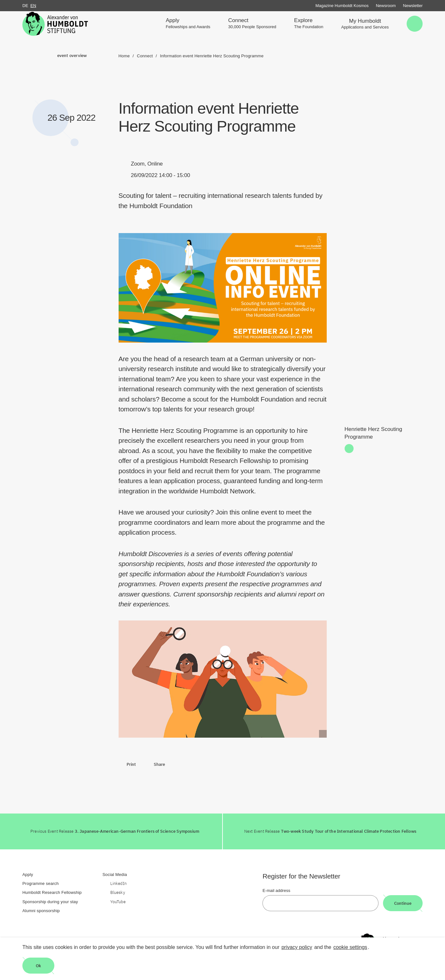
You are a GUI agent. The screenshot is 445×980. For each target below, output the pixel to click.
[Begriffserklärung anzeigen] (323, 734)
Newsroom (386, 6)
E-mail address (276, 891)
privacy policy (297, 947)
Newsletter (413, 6)
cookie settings (350, 947)
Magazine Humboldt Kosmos (342, 6)
